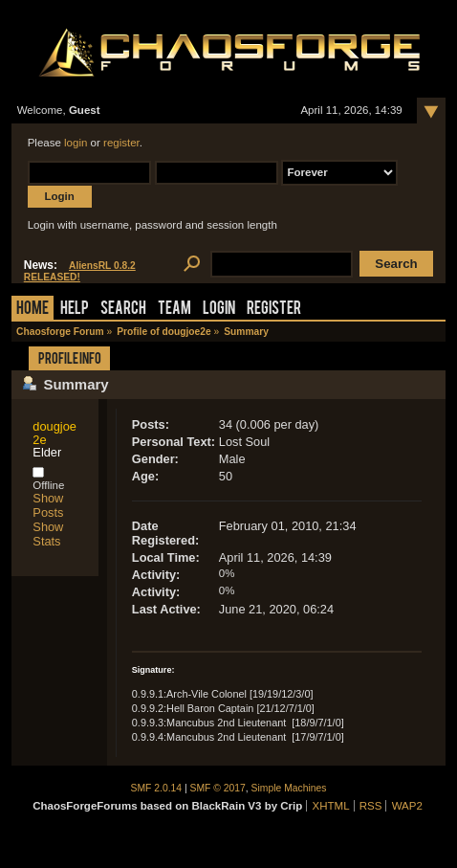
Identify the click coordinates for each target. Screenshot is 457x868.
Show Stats (48, 534)
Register (274, 310)
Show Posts (48, 505)
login (76, 143)
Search (123, 310)
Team (174, 310)
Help (75, 310)
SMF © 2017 (218, 788)
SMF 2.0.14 (157, 788)
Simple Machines (289, 788)
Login (219, 310)
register (121, 143)
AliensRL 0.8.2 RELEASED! (80, 271)
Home (33, 310)
